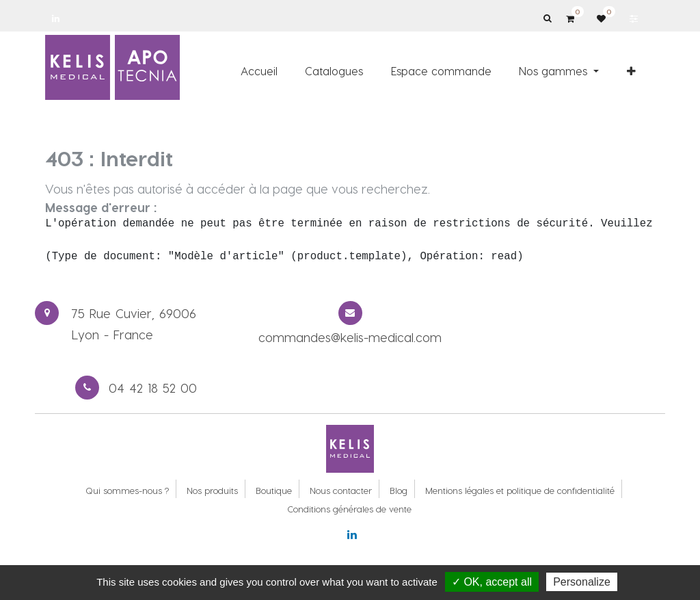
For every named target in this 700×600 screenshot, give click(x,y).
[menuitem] (259, 70)
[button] (631, 70)
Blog (399, 490)
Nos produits (212, 490)
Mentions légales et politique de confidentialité (520, 490)
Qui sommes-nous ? (127, 490)
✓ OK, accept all (492, 582)
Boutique (274, 490)
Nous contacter (341, 490)
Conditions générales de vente (350, 509)
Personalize (582, 582)
